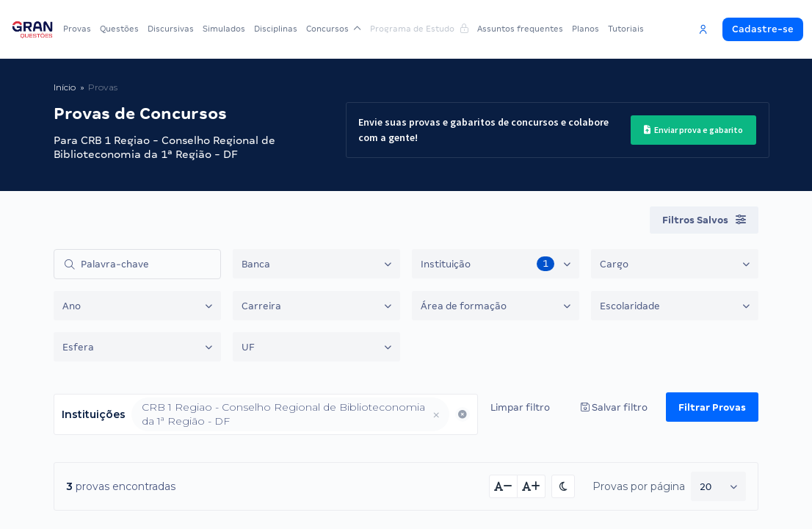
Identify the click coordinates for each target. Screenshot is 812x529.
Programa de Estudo (419, 29)
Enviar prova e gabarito (693, 130)
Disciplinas (276, 29)
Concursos (334, 29)
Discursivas (171, 29)
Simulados (224, 29)
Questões (119, 29)
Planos (586, 29)
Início (65, 87)
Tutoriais (626, 29)
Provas (77, 29)
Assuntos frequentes (520, 29)
